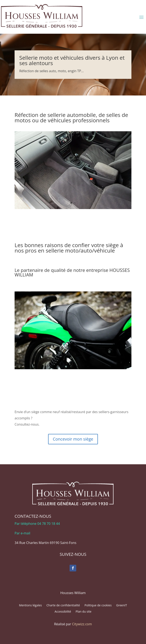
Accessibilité (63, 612)
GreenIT (122, 606)
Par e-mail (22, 533)
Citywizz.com (82, 624)
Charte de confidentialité (63, 606)
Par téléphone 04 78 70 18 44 (37, 524)
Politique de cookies (98, 606)
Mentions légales (30, 606)
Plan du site (84, 612)
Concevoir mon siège (73, 439)
